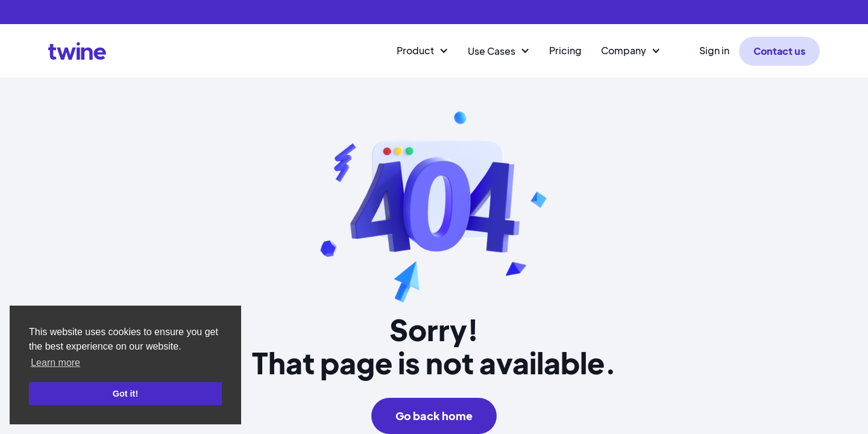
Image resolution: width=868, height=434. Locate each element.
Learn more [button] (55, 363)
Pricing (565, 50)
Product (415, 50)
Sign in (714, 50)
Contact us (779, 51)
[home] (77, 51)
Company (624, 50)
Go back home (434, 416)
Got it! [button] (125, 394)
